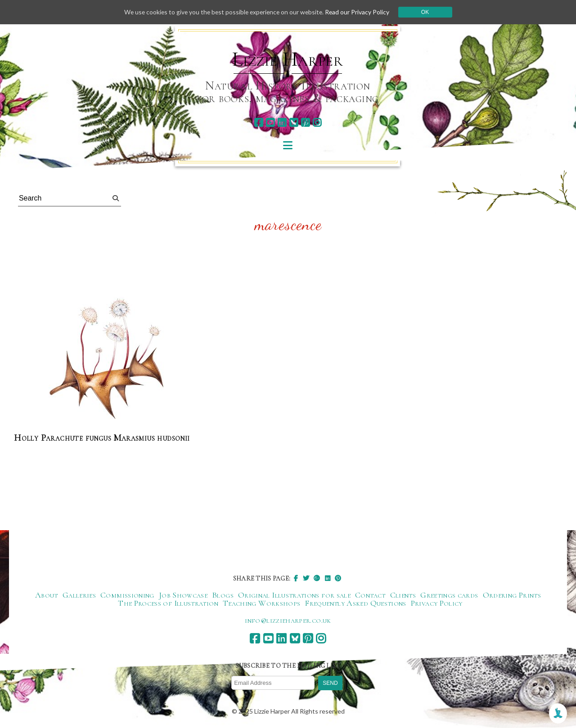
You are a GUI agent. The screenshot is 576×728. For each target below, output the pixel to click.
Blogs (223, 595)
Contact (370, 595)
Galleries (79, 595)
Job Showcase (183, 595)
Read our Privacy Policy (360, 12)
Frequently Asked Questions (355, 603)
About (47, 595)
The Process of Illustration (168, 603)
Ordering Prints (512, 595)
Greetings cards (449, 595)
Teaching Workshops (261, 603)
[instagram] (317, 123)
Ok (428, 12)
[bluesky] (294, 123)
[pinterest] (305, 123)
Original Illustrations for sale (294, 595)
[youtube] (270, 123)
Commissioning (127, 595)
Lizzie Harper (288, 59)
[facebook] (259, 123)
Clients (403, 595)
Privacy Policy (437, 603)
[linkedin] (282, 123)
